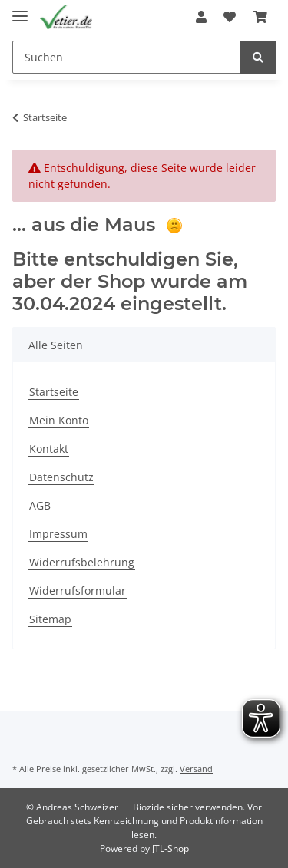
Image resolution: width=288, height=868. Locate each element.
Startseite (54, 392)
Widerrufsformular (78, 591)
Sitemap (50, 619)
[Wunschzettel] (230, 17)
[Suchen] (127, 57)
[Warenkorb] (260, 17)
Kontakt (49, 449)
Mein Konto (59, 420)
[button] (201, 17)
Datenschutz (61, 477)
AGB (40, 505)
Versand (196, 769)
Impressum (58, 534)
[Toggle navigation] (20, 10)
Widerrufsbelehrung (82, 562)
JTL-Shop (170, 848)
